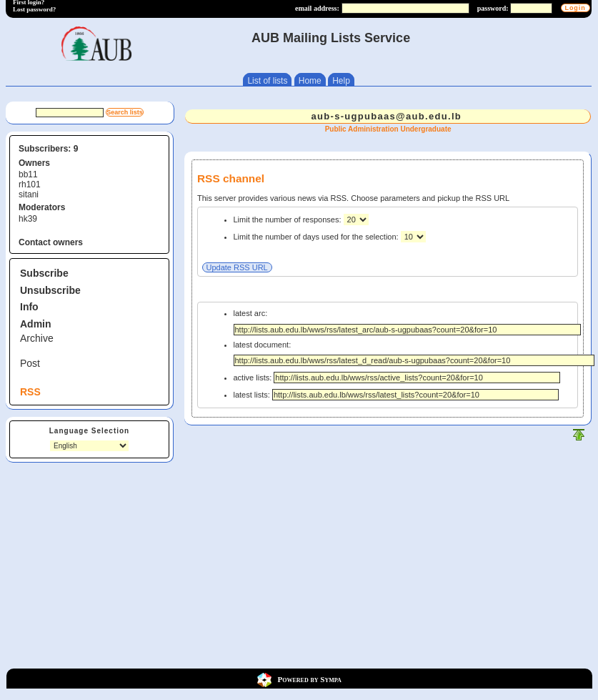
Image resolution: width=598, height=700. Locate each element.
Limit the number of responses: (289, 220)
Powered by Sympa (310, 679)
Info (29, 307)
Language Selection (89, 431)
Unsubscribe (50, 290)
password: (493, 8)
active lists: (397, 378)
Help (341, 81)
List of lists (267, 81)
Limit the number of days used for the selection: (317, 237)
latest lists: (396, 395)
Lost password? (34, 9)
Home (310, 81)
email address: (317, 8)
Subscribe (44, 273)
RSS (30, 392)
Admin (36, 324)
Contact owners (51, 242)
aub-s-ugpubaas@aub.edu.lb (387, 116)
